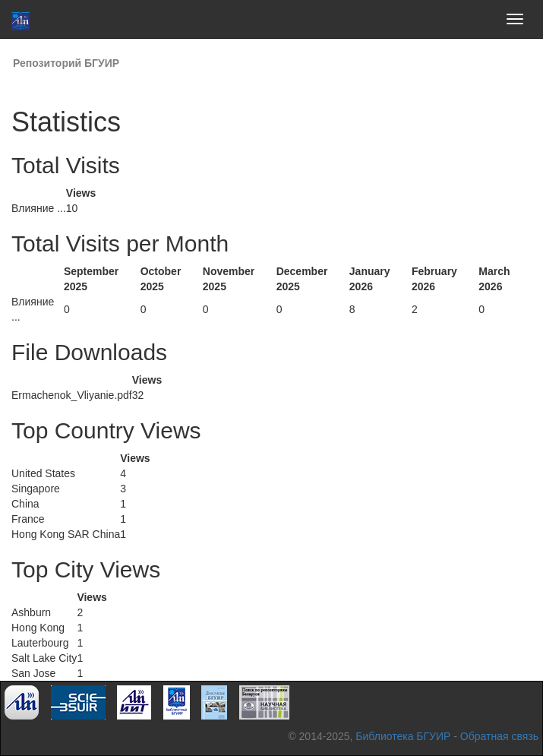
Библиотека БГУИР (403, 736)
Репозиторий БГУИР (66, 63)
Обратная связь (499, 736)
